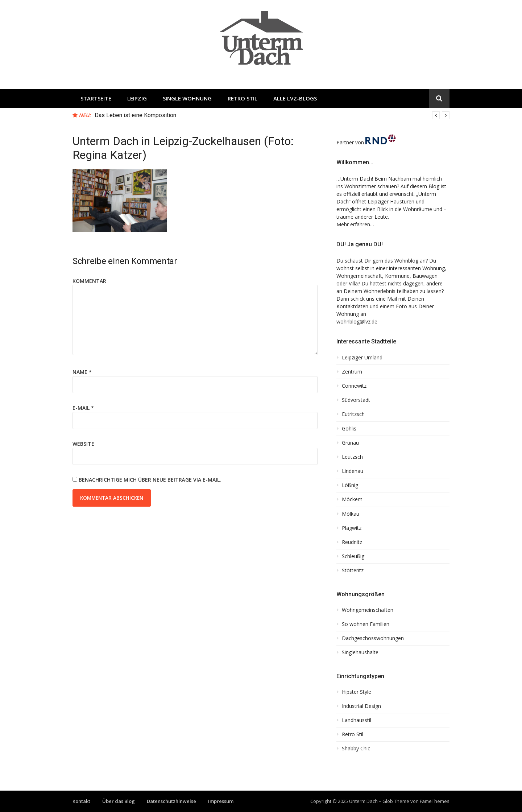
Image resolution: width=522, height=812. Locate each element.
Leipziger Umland (362, 358)
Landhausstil (357, 720)
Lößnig (350, 485)
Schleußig (353, 556)
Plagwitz (352, 528)
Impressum (221, 801)
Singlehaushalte (360, 652)
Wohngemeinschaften (368, 610)
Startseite (96, 98)
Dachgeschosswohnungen (373, 638)
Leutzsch (352, 457)
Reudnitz (352, 542)
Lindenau (353, 471)
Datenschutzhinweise (171, 801)
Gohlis (349, 429)
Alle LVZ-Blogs (295, 98)
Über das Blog (119, 801)
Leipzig (137, 98)
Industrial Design (361, 706)
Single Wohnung (187, 98)
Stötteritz (353, 570)
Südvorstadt (356, 400)
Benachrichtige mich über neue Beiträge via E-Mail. (150, 480)
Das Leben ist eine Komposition (135, 115)
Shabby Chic (356, 749)
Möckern (352, 499)
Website (83, 444)
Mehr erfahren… (355, 224)
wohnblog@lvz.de (357, 321)
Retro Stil (243, 98)
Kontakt (81, 801)
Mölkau (351, 514)
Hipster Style (357, 692)
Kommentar (89, 281)
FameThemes (435, 801)
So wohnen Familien (366, 624)
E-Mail (83, 408)
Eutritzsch (353, 414)
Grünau (350, 443)
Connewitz (354, 386)
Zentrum (352, 372)
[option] (272, 115)
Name (82, 372)
